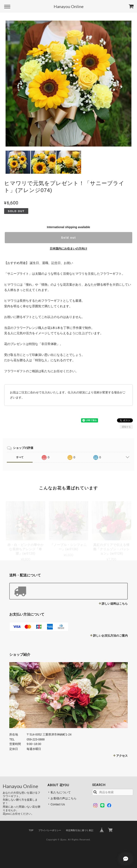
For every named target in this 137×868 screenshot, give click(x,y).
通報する (126, 427)
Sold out (68, 238)
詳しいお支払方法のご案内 (110, 636)
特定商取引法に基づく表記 (80, 830)
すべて (20, 457)
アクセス (122, 756)
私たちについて (61, 792)
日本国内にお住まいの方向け (68, 249)
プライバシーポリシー (50, 830)
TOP (31, 830)
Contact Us (58, 804)
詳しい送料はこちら (115, 604)
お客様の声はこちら (64, 798)
